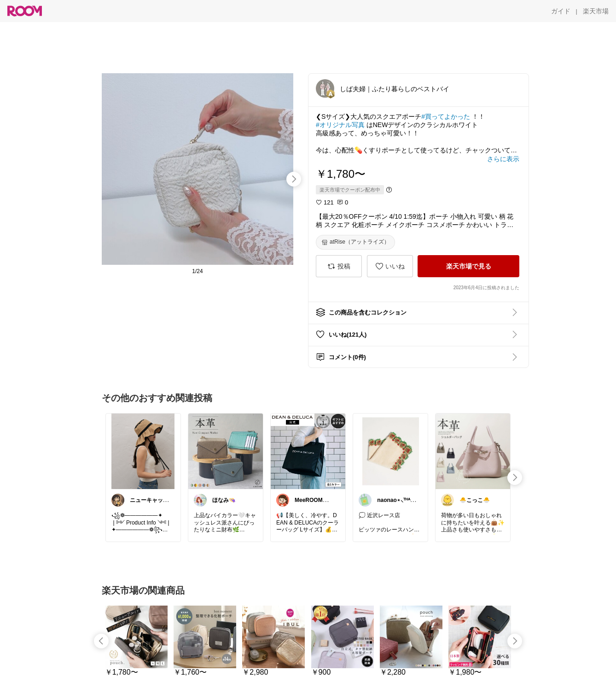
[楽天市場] (596, 11)
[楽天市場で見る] (468, 266)
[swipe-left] (101, 641)
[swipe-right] (294, 179)
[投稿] (339, 266)
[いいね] (390, 266)
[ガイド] (561, 11)
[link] (143, 451)
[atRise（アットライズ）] (355, 242)
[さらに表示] (503, 159)
